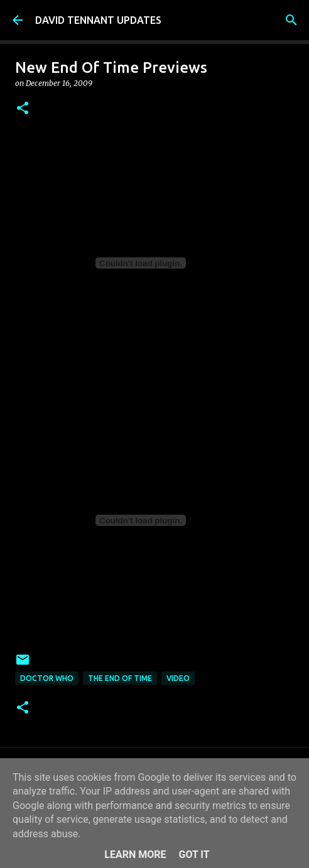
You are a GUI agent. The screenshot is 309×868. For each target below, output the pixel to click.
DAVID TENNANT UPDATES (98, 20)
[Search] (291, 20)
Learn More (135, 855)
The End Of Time (120, 678)
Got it (194, 855)
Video (178, 678)
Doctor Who (47, 678)
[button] (23, 109)
